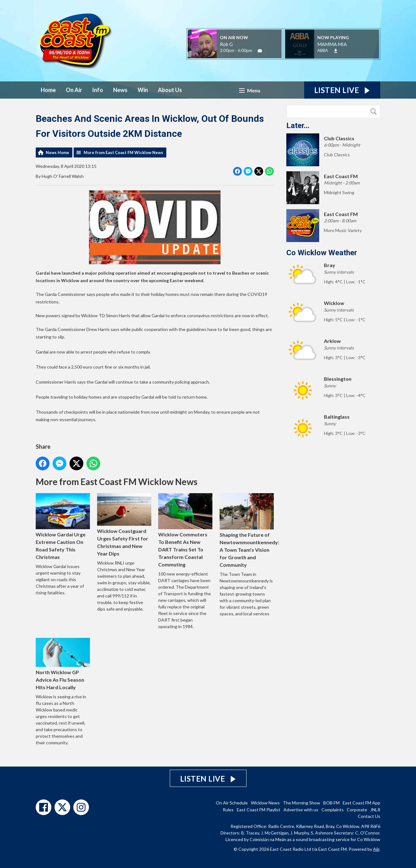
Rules (228, 810)
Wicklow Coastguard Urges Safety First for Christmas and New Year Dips (124, 525)
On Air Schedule (232, 803)
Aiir (376, 849)
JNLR (375, 810)
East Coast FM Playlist (259, 810)
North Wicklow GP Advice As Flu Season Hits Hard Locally (63, 664)
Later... (298, 126)
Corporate (357, 810)
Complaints (333, 810)
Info (98, 90)
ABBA (323, 50)
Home (48, 90)
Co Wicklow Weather (322, 253)
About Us (170, 90)
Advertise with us (301, 810)
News (120, 90)
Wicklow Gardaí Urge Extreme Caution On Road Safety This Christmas (63, 527)
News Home (57, 152)
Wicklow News (265, 803)
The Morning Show (302, 803)
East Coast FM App (361, 803)
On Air (74, 90)
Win (143, 90)
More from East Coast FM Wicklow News (123, 152)
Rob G (226, 44)
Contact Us (369, 816)
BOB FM (331, 803)
